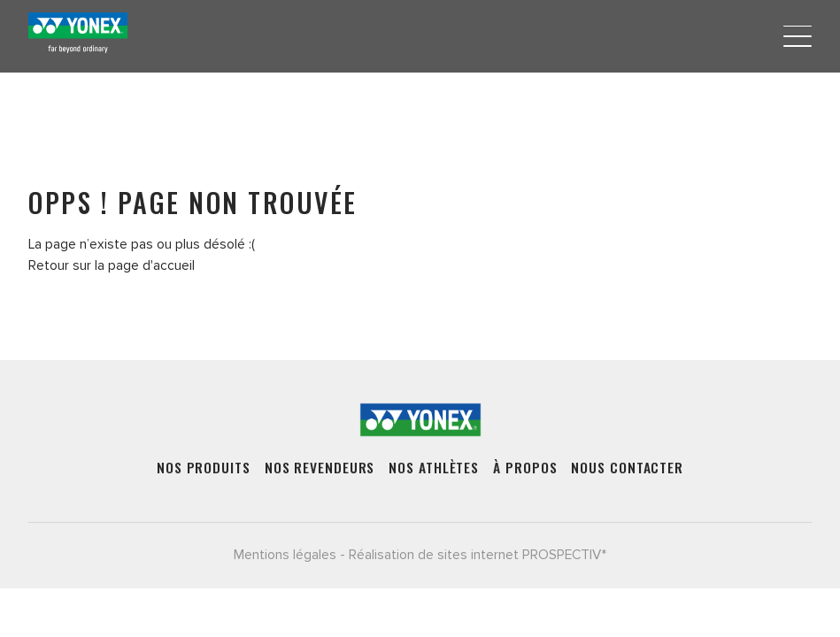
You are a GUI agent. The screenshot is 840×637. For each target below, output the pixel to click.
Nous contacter (627, 468)
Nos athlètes (434, 468)
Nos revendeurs (320, 468)
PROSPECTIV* (564, 555)
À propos (525, 468)
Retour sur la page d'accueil (112, 266)
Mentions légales (285, 555)
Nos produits (204, 468)
